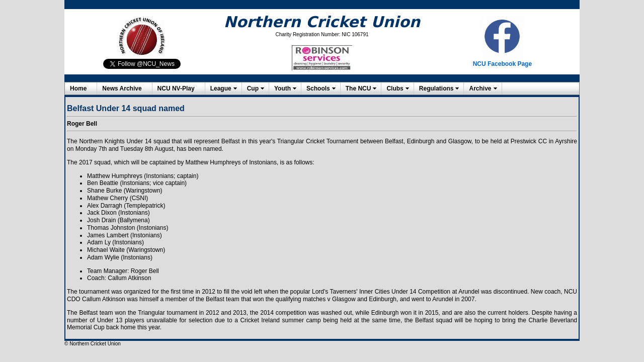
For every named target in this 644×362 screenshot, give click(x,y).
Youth (283, 88)
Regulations (436, 88)
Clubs (395, 88)
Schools (318, 88)
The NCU (358, 88)
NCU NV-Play (176, 88)
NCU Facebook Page (502, 64)
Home (78, 88)
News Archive (122, 88)
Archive (480, 88)
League (221, 88)
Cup (253, 88)
